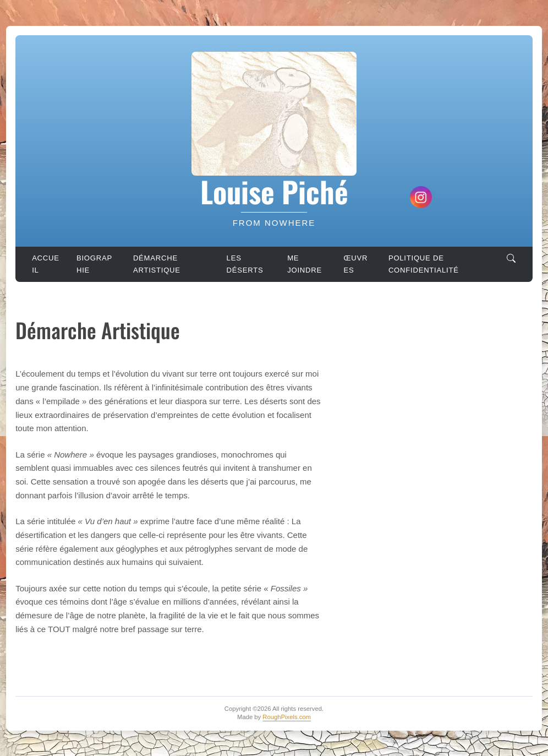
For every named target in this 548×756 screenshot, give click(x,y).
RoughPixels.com (287, 717)
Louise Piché (274, 191)
